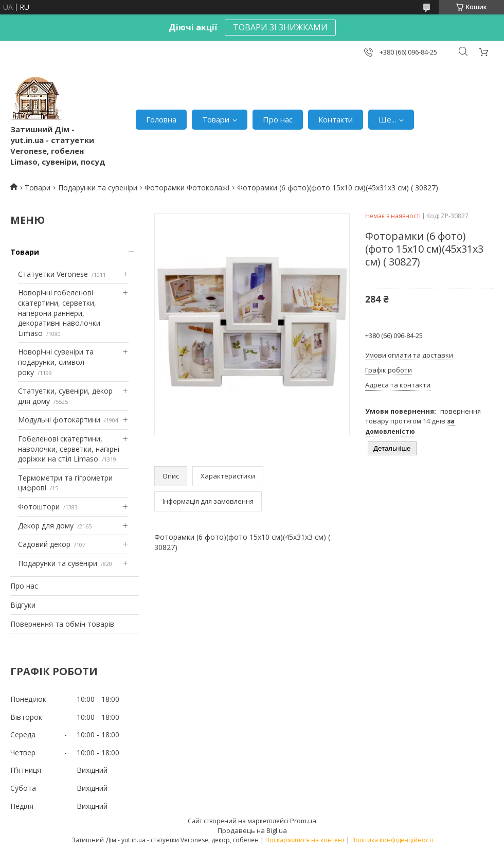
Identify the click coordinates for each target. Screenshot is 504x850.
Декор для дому (46, 526)
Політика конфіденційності (392, 840)
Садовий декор (44, 544)
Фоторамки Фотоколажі (187, 188)
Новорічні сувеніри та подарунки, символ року (56, 362)
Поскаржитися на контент (305, 840)
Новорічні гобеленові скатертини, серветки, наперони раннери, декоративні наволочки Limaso (59, 313)
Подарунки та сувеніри (98, 188)
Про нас (278, 119)
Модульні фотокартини (59, 420)
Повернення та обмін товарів (62, 624)
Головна (161, 119)
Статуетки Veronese (53, 274)
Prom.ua (303, 821)
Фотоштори (39, 507)
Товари (216, 119)
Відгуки (23, 605)
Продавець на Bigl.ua (252, 830)
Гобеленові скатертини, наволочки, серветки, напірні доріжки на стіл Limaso (69, 449)
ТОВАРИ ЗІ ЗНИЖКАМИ (280, 27)
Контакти (336, 119)
